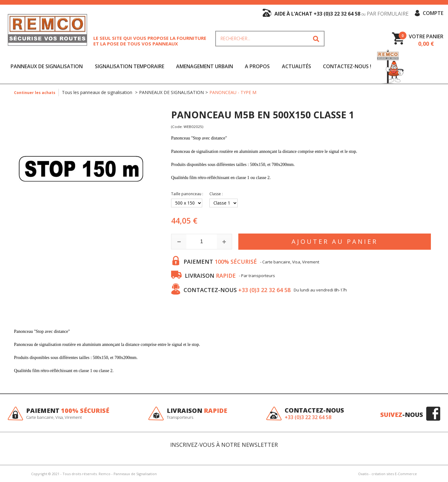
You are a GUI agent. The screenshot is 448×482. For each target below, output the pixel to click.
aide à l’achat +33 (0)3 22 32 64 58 (341, 14)
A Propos (257, 66)
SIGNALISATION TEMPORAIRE (130, 66)
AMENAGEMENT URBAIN (205, 66)
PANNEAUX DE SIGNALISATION (47, 66)
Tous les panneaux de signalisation (98, 92)
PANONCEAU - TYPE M (233, 92)
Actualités (296, 66)
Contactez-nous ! (347, 66)
